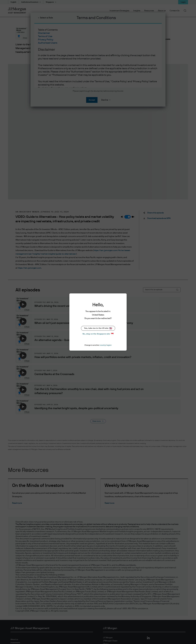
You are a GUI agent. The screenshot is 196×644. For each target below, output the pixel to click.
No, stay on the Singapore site (98, 334)
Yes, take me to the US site (98, 328)
